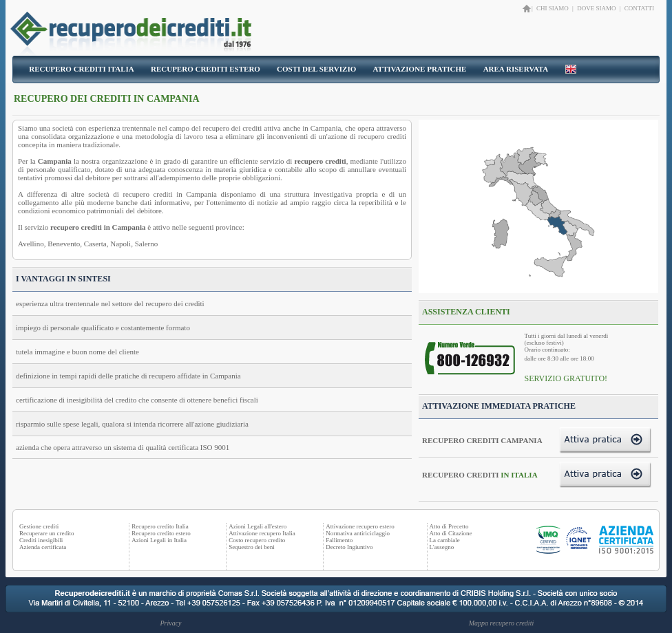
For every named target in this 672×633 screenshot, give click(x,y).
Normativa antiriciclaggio (358, 533)
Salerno (147, 244)
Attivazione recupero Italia (262, 533)
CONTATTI (639, 8)
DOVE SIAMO (596, 8)
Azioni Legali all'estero (258, 526)
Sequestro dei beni (252, 547)
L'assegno (442, 547)
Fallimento (339, 540)
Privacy (170, 623)
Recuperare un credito (46, 533)
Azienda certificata (43, 547)
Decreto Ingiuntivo (349, 547)
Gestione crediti (39, 526)
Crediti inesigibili (41, 540)
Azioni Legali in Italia (159, 540)
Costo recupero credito (257, 540)
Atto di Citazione (451, 533)
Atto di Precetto (449, 526)
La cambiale (445, 540)
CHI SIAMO (553, 8)
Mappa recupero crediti (501, 623)
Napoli (120, 244)
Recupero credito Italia (160, 526)
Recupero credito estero (161, 533)
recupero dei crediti (232, 128)
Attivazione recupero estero (360, 526)
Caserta (95, 244)
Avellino (31, 244)
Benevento (64, 244)
